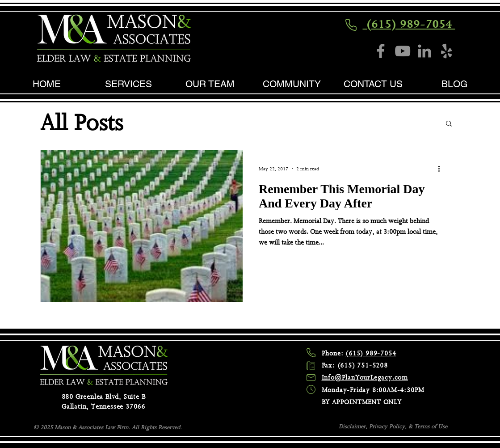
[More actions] (442, 169)
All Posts (82, 123)
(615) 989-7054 (409, 24)
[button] (449, 124)
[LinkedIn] (424, 51)
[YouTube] (403, 51)
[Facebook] (381, 51)
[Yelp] (446, 51)
